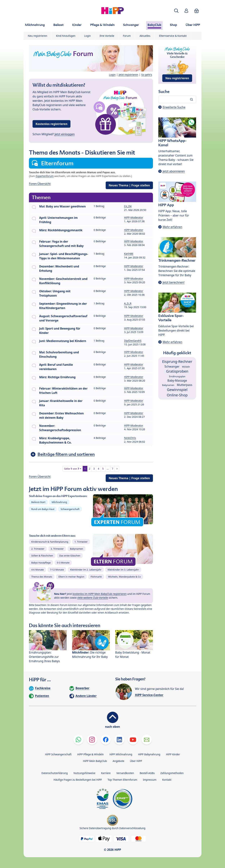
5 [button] (103, 469)
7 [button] (112, 469)
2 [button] (89, 469)
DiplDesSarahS (133, 341)
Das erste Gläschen (70, 556)
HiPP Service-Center (149, 695)
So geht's (147, 75)
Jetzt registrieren (128, 75)
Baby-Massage (177, 381)
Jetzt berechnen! (174, 282)
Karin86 (129, 254)
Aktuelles (145, 36)
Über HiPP (136, 761)
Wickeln (186, 367)
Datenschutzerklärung (55, 773)
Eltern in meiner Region (71, 577)
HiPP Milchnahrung (121, 754)
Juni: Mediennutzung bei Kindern (63, 341)
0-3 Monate (63, 563)
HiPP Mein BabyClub (95, 761)
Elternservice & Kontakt (173, 36)
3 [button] (94, 469)
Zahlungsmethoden (172, 773)
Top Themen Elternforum (122, 780)
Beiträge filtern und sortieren (66, 454)
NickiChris (130, 438)
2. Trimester (38, 549)
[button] (176, 11)
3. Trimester (57, 549)
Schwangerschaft (70, 509)
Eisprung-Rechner (177, 362)
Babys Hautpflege (41, 563)
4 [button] (98, 469)
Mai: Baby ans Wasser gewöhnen (62, 206)
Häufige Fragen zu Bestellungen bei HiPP (78, 780)
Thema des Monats (42, 577)
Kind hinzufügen (66, 36)
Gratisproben (177, 371)
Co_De (128, 206)
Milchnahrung (59, 502)
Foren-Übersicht (40, 184)
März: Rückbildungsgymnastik (61, 230)
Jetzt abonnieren (174, 171)
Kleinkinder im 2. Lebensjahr (86, 570)
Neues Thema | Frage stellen (129, 185)
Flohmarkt (96, 577)
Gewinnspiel (177, 390)
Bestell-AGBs (147, 773)
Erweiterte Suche (174, 107)
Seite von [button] (72, 469)
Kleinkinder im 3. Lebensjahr (123, 570)
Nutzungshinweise (84, 773)
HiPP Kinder (173, 754)
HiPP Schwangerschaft (58, 754)
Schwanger (172, 366)
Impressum (150, 780)
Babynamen (76, 549)
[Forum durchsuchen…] (177, 99)
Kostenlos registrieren (51, 124)
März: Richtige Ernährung (57, 377)
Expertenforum (45, 176)
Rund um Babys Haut (43, 509)
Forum (127, 36)
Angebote (118, 761)
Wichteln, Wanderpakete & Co (124, 577)
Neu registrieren (38, 36)
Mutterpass (185, 385)
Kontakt (167, 780)
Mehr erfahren (172, 227)
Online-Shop (177, 395)
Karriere (106, 773)
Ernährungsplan (177, 376)
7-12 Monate (57, 570)
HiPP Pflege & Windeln (90, 754)
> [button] (117, 469)
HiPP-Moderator (134, 217)
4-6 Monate (37, 570)
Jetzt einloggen (65, 134)
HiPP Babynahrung (149, 754)
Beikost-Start (38, 502)
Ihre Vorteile (107, 36)
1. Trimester (81, 542)
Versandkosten (125, 773)
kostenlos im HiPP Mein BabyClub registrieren (100, 594)
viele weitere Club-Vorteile (93, 598)
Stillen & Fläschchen (42, 556)
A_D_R (128, 303)
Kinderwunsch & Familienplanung (50, 542)
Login (88, 36)
